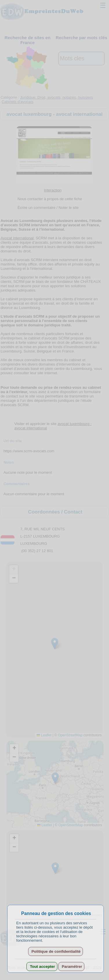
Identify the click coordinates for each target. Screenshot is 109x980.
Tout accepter (42, 967)
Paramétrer (71, 967)
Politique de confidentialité (56, 951)
